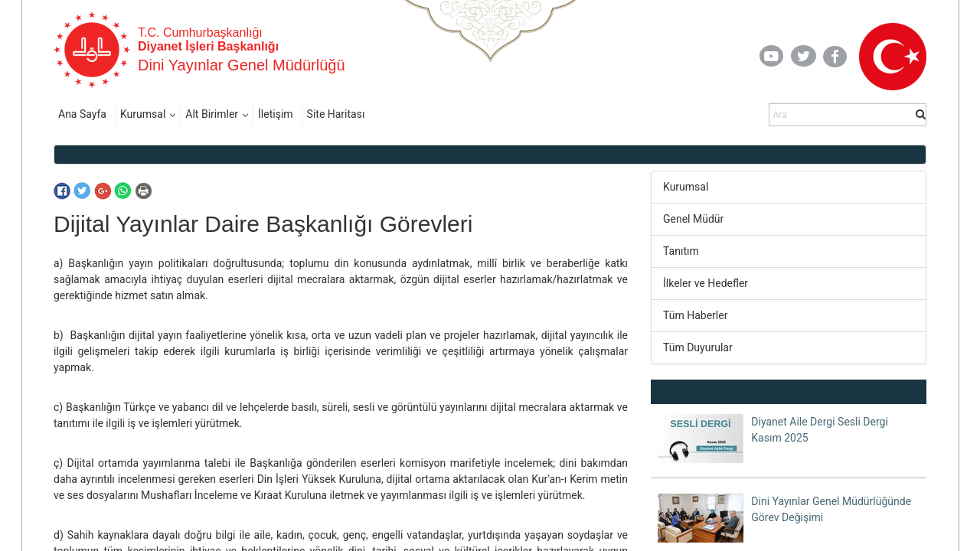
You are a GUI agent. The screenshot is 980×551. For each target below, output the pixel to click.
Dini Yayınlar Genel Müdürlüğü (242, 65)
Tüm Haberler (695, 315)
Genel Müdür (693, 219)
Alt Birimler (212, 114)
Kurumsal (143, 114)
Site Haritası (336, 114)
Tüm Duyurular (698, 347)
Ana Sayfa (82, 114)
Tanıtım (681, 251)
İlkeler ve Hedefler (706, 283)
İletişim (276, 114)
